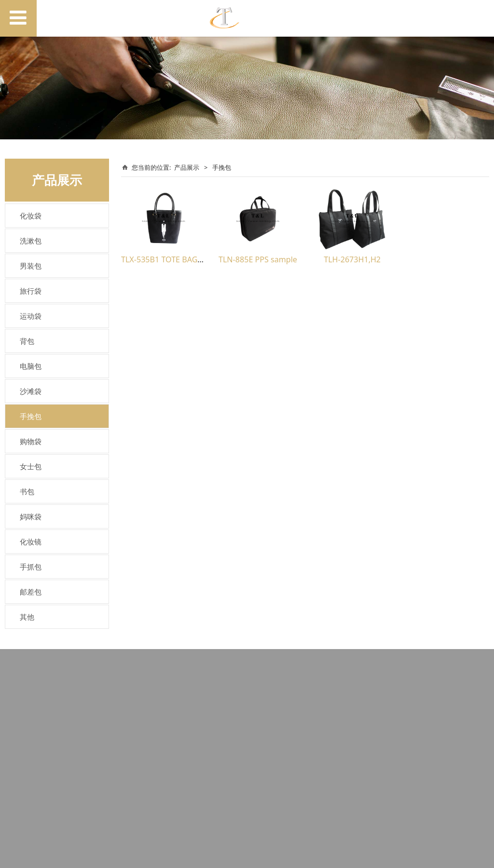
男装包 (31, 266)
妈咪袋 (31, 516)
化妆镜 (31, 542)
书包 (27, 491)
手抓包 (31, 567)
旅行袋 (31, 291)
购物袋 (31, 441)
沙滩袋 (31, 391)
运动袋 (31, 316)
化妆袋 (31, 216)
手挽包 (31, 416)
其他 (27, 617)
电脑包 (31, 366)
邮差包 (31, 592)
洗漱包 (31, 241)
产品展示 (187, 167)
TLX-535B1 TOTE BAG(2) (164, 259)
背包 (27, 341)
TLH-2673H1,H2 (352, 259)
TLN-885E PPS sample (258, 259)
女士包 (31, 466)
